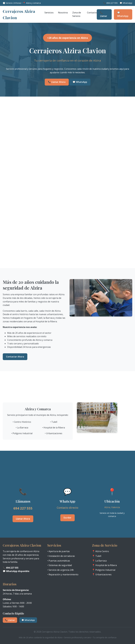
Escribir (67, 518)
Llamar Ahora (23, 519)
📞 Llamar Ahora (57, 82)
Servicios (49, 13)
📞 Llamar (104, 14)
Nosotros (63, 13)
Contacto (92, 13)
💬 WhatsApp (123, 14)
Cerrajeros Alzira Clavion (19, 14)
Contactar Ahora (15, 357)
